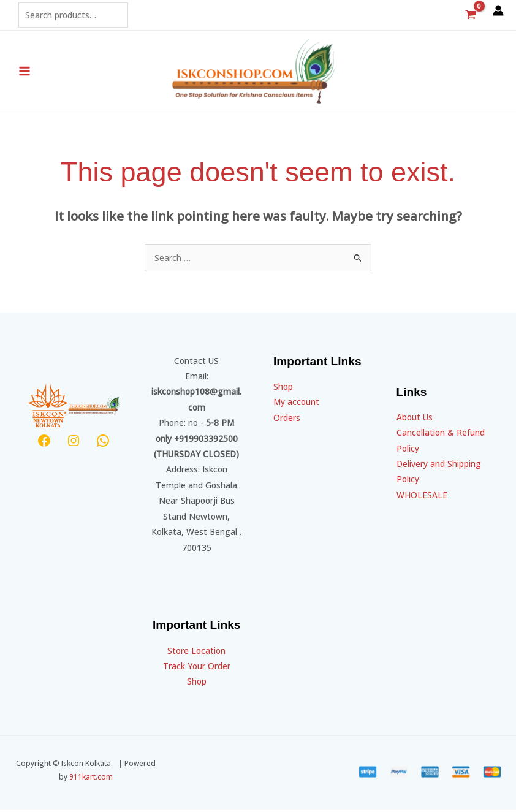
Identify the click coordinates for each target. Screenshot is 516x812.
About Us (415, 419)
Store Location (196, 653)
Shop (197, 684)
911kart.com (91, 779)
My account (296, 404)
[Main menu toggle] (24, 73)
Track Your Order (197, 668)
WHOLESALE (422, 497)
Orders (287, 420)
